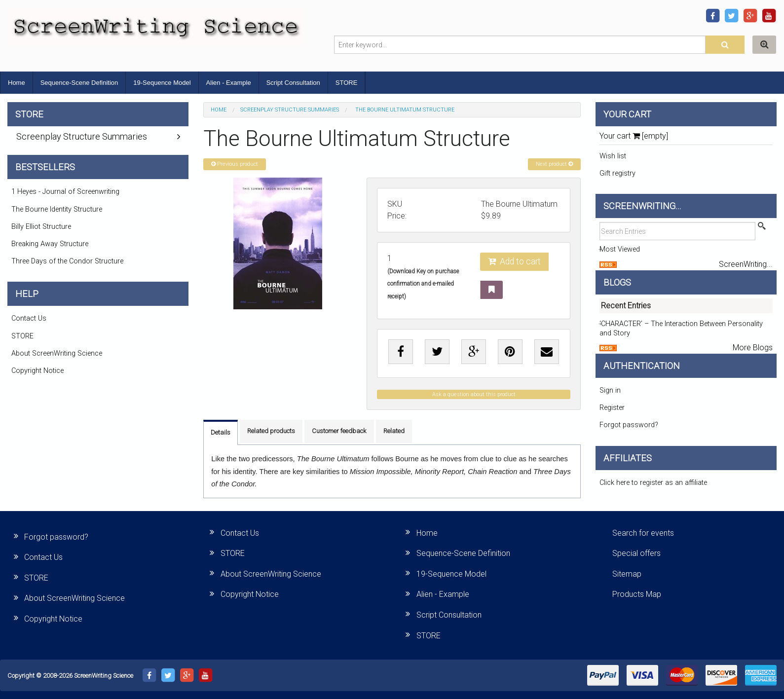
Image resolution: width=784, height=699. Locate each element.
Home (17, 83)
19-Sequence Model (162, 83)
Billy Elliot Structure (41, 227)
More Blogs (753, 348)
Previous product (235, 164)
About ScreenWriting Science (57, 353)
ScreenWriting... (746, 264)
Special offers (636, 553)
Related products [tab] (271, 431)
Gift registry (617, 173)
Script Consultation (293, 83)
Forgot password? (629, 425)
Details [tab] (221, 432)
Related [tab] (394, 431)
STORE (347, 83)
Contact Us (29, 318)
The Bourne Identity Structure (57, 209)
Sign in (610, 390)
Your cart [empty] (634, 136)
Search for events (643, 533)
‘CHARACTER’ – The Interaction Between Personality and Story (681, 329)
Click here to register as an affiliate (653, 483)
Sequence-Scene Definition (79, 83)
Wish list (613, 156)
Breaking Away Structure (50, 244)
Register (612, 408)
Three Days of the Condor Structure (67, 261)
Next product (554, 164)
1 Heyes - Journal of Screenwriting (65, 192)
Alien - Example (229, 83)
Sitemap (627, 574)
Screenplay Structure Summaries (290, 110)
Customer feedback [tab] (339, 431)
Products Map (637, 594)
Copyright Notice (37, 371)
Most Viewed (620, 249)
